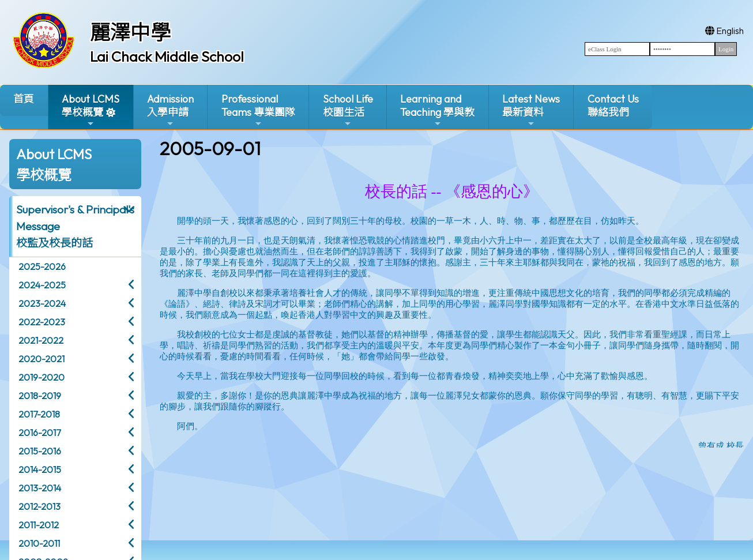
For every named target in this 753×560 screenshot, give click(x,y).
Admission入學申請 (170, 110)
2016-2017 (39, 433)
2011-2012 (39, 525)
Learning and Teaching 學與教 (437, 110)
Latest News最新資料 (531, 110)
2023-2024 (42, 303)
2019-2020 (42, 377)
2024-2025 (42, 285)
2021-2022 (41, 340)
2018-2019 (40, 396)
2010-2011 (39, 543)
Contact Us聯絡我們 (613, 106)
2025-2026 (42, 266)
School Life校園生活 (348, 110)
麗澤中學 (130, 32)
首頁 (24, 99)
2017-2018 (39, 414)
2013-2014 (40, 488)
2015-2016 (40, 451)
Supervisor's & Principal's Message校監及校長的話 (75, 226)
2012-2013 (39, 506)
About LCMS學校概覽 (91, 110)
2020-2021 (42, 359)
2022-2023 (42, 322)
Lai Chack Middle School (167, 57)
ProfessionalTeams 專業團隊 (258, 110)
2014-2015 (40, 469)
